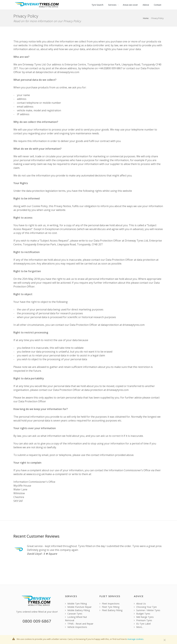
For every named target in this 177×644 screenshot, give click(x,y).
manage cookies (135, 639)
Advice (146, 5)
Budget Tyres (142, 614)
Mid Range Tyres (144, 617)
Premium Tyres (143, 620)
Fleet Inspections (110, 604)
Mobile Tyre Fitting (76, 604)
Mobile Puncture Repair (78, 607)
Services (112, 5)
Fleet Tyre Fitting (109, 607)
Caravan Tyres (74, 614)
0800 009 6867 (37, 621)
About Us (140, 604)
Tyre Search (98, 5)
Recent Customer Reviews (36, 536)
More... (139, 627)
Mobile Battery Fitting (77, 610)
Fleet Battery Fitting (111, 610)
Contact (158, 5)
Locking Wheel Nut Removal (76, 619)
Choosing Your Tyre (145, 607)
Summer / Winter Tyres (147, 610)
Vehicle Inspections (76, 627)
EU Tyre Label (142, 624)
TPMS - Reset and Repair (79, 624)
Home (146, 18)
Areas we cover (130, 5)
